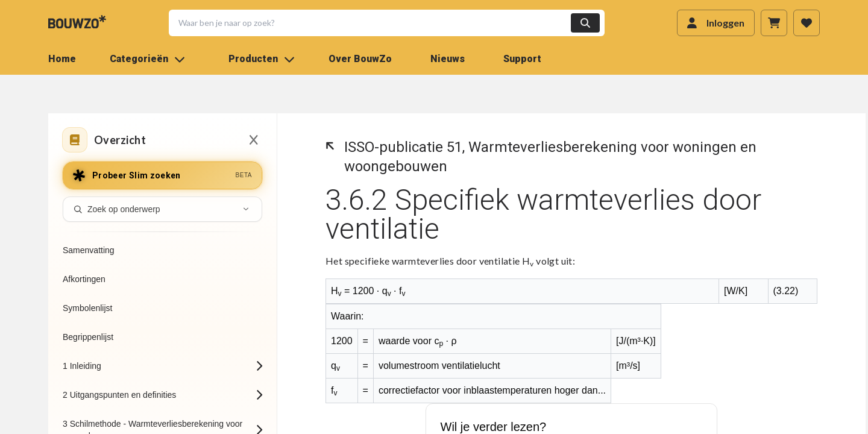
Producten (262, 59)
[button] (379, 23)
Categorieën (147, 59)
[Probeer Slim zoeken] (162, 175)
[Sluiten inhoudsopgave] (254, 140)
